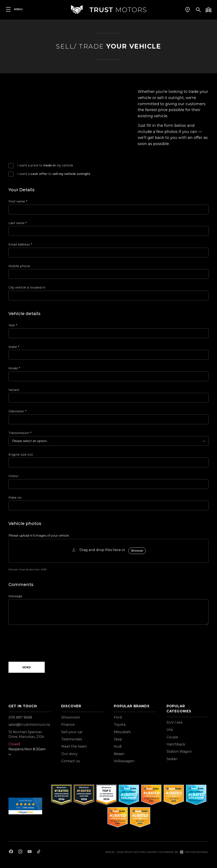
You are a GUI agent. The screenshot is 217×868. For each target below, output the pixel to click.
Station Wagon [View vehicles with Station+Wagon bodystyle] (179, 751)
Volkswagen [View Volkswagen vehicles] (124, 761)
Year (13, 325)
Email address (20, 244)
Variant (14, 390)
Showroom (71, 717)
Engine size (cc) (21, 455)
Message (15, 596)
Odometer (17, 411)
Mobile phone (19, 266)
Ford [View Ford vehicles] (118, 717)
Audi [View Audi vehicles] (118, 746)
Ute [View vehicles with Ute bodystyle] (170, 730)
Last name (18, 223)
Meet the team (74, 746)
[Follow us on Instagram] (20, 852)
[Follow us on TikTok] (39, 852)
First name (18, 201)
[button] (188, 10)
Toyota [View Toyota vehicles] (120, 725)
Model (14, 368)
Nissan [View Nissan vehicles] (119, 754)
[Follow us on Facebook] (11, 852)
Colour (13, 476)
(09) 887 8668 (20, 717)
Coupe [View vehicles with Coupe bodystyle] (172, 737)
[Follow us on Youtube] (30, 852)
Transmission (20, 433)
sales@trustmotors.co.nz (29, 725)
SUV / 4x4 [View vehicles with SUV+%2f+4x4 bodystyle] (175, 722)
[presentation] (41, 643)
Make (14, 347)
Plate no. (15, 498)
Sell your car (72, 732)
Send (27, 667)
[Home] (108, 9)
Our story (69, 754)
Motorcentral (194, 852)
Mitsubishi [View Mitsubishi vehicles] (122, 732)
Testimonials (72, 739)
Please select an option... (30, 441)
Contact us (70, 761)
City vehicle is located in (27, 287)
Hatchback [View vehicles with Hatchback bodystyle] (176, 744)
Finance (68, 725)
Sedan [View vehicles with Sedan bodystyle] (172, 759)
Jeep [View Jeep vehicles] (118, 739)
